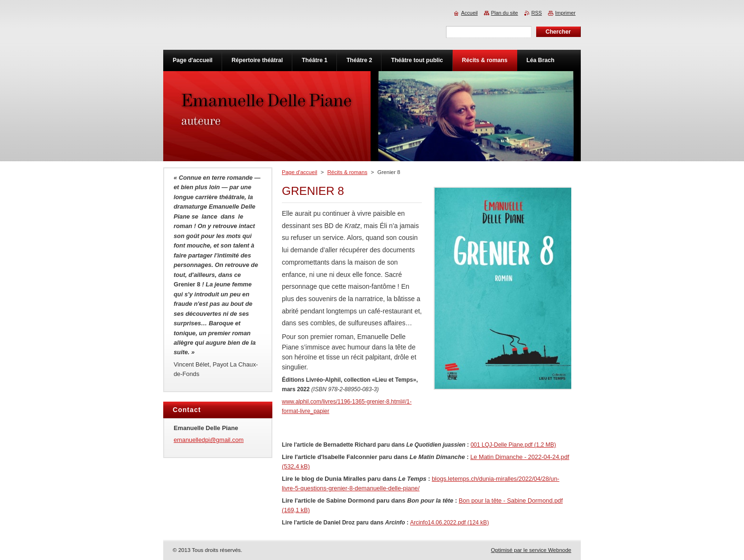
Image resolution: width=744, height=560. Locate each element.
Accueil (470, 13)
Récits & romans (347, 172)
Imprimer (565, 13)
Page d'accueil (300, 172)
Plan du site (505, 13)
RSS (537, 13)
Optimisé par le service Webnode (531, 550)
